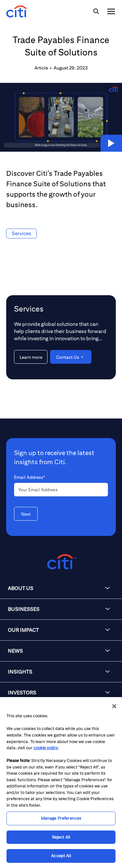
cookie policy (46, 748)
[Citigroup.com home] (61, 562)
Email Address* (30, 477)
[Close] (114, 706)
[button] (111, 143)
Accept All (61, 856)
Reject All (61, 837)
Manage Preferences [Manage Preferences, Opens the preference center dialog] (61, 818)
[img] (96, 11)
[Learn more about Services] (31, 357)
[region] (61, 783)
